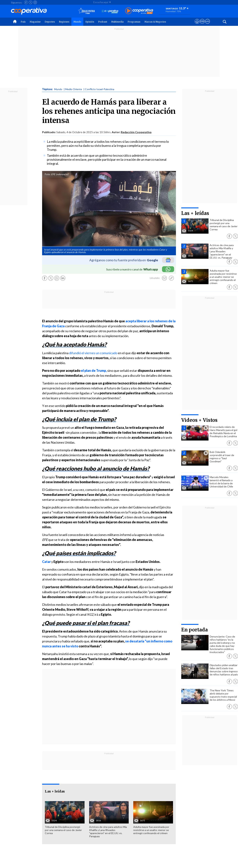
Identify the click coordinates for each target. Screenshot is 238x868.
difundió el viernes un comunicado (93, 353)
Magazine (35, 22)
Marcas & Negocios (155, 22)
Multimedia (117, 22)
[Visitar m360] (202, 25)
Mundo (77, 22)
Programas (134, 22)
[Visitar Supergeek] (208, 25)
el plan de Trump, (94, 371)
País (23, 22)
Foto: (48, 174)
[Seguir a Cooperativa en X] (31, 2)
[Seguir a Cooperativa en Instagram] (35, 2)
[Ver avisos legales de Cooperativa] (197, 25)
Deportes (50, 22)
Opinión (90, 22)
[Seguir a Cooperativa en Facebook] (26, 2)
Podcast (103, 22)
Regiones (64, 22)
